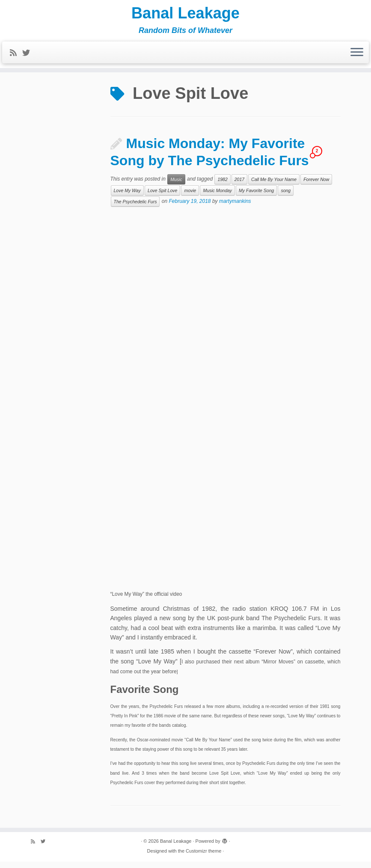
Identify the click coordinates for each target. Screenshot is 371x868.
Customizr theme (203, 857)
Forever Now (316, 186)
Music (176, 186)
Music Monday (217, 197)
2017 (239, 186)
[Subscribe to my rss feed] (16, 57)
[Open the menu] (357, 56)
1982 (222, 186)
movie (190, 197)
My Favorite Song (256, 197)
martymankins (235, 208)
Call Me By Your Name (274, 186)
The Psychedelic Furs (135, 208)
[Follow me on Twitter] (29, 57)
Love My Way (127, 197)
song (286, 197)
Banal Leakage (185, 15)
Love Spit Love (162, 197)
